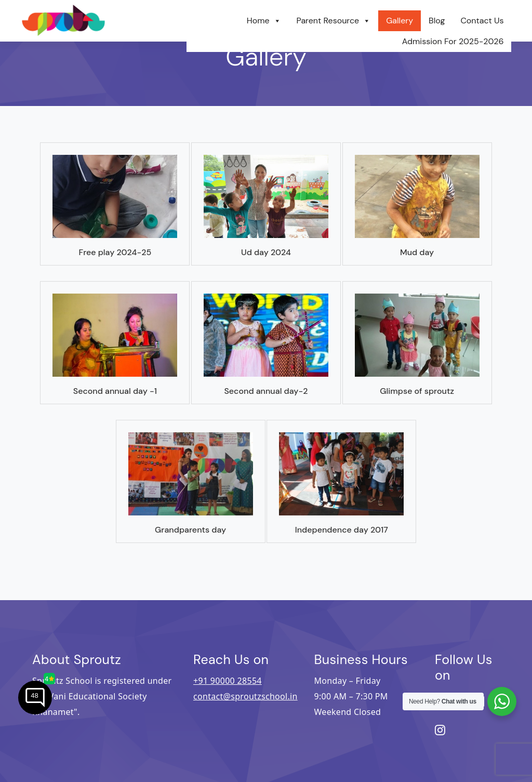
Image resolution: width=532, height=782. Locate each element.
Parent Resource (334, 21)
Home (264, 21)
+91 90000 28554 (228, 681)
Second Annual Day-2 (266, 391)
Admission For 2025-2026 (453, 41)
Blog (437, 21)
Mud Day (417, 252)
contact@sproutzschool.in (245, 696)
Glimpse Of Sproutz (417, 391)
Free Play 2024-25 (115, 252)
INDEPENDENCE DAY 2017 (342, 530)
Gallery (400, 21)
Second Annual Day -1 (115, 391)
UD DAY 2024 (266, 252)
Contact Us (482, 21)
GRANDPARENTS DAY (190, 530)
